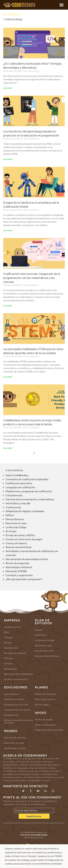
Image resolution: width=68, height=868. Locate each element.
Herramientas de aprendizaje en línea (27, 559)
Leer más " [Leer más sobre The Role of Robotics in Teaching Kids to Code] (8, 230)
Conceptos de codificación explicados (27, 479)
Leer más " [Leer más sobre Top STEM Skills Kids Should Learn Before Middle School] (8, 377)
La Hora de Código (16, 527)
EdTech (10, 515)
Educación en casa (16, 523)
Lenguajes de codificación (20, 487)
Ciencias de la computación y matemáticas (30, 499)
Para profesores (15, 519)
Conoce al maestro (16, 543)
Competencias (14, 495)
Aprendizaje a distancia (19, 567)
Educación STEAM (16, 571)
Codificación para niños (19, 483)
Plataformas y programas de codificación (29, 491)
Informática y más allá (18, 503)
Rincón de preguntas (17, 563)
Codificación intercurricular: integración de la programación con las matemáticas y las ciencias (32, 278)
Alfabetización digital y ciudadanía (25, 511)
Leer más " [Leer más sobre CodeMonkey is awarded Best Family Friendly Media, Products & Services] (8, 448)
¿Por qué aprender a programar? (24, 579)
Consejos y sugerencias (19, 575)
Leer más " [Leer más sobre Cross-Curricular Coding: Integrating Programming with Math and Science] (8, 306)
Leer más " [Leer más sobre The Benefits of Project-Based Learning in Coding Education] (8, 159)
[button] (62, 5)
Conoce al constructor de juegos (24, 539)
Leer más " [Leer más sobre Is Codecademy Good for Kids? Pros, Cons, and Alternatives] (8, 88)
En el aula (11, 531)
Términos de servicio (34, 838)
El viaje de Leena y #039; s (20, 535)
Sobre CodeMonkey (17, 475)
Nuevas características (19, 547)
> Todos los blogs (13, 19)
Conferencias (13, 507)
